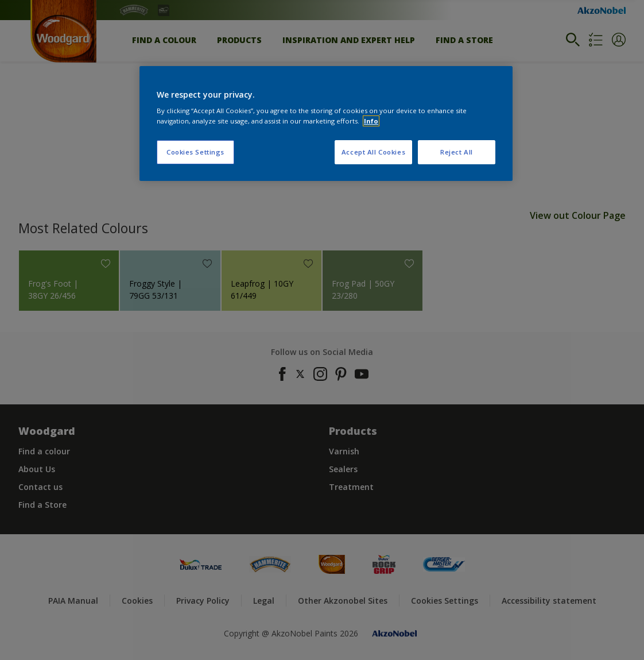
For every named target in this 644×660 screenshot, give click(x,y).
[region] (326, 123)
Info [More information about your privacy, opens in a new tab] (371, 121)
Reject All (457, 152)
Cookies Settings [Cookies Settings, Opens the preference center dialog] (195, 152)
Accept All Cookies (373, 152)
